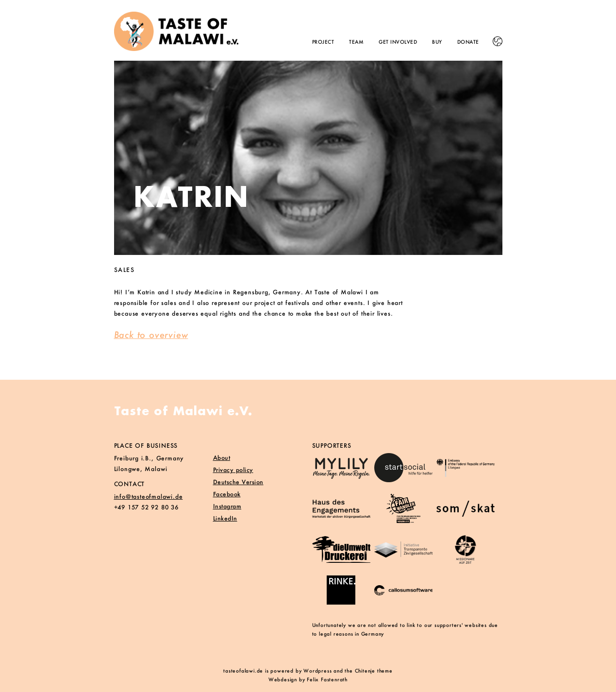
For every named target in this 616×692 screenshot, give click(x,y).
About (222, 458)
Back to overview (151, 335)
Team (356, 42)
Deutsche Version (238, 482)
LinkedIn (225, 518)
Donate (468, 42)
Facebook (227, 494)
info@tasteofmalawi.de (149, 497)
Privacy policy (233, 470)
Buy (437, 42)
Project (323, 42)
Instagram (227, 506)
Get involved (398, 42)
